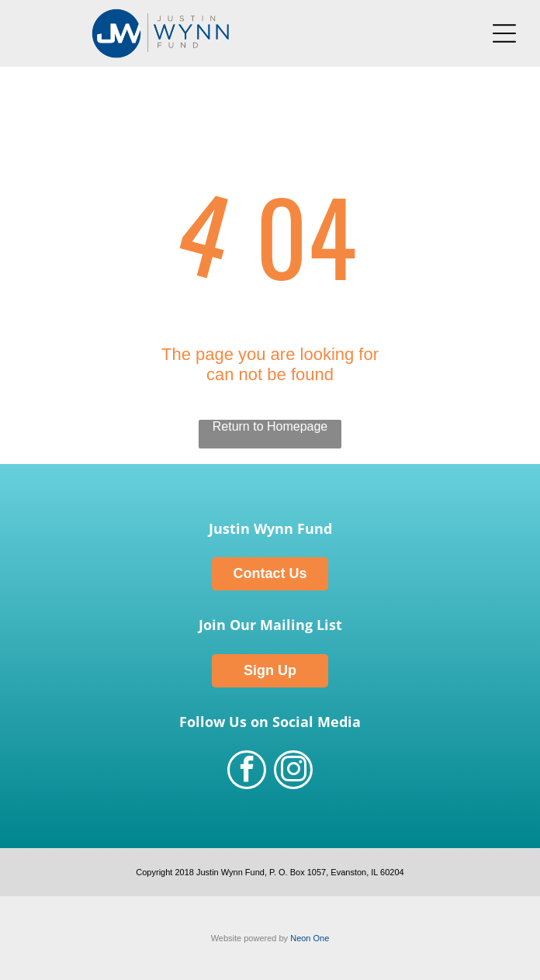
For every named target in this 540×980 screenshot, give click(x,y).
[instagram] (293, 772)
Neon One (310, 938)
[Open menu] (504, 33)
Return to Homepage (270, 426)
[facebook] (247, 772)
